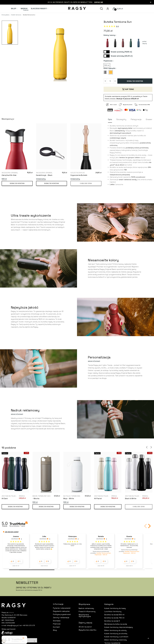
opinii (22, 526)
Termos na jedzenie (112, 643)
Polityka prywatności (62, 614)
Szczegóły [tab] (121, 119)
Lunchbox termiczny (113, 612)
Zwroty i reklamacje (61, 618)
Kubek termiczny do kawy (115, 608)
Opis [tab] (110, 119)
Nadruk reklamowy (86, 608)
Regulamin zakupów (61, 611)
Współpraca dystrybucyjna (85, 616)
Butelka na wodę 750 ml (114, 618)
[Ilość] (110, 81)
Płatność (57, 624)
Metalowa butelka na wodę (116, 624)
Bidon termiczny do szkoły (115, 630)
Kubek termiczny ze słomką (116, 634)
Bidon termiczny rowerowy (116, 640)
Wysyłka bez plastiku (87, 630)
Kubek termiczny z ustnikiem (116, 637)
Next (151, 447)
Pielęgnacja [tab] (136, 119)
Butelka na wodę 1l (112, 621)
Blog (55, 630)
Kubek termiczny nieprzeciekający (119, 627)
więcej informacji (94, 361)
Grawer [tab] (149, 119)
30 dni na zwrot (85, 627)
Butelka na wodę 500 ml (114, 615)
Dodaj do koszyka (135, 81)
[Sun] (111, 73)
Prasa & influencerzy (87, 612)
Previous (147, 447)
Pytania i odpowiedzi (62, 608)
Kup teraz (128, 89)
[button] (149, 526)
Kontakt (56, 627)
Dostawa (57, 621)
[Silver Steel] (106, 73)
